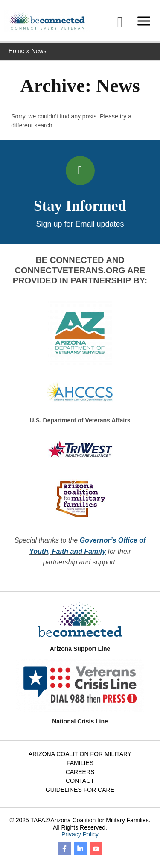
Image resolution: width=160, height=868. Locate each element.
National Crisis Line (80, 721)
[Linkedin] (80, 849)
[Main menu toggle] (144, 21)
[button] (120, 22)
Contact (80, 781)
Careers (80, 772)
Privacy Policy (80, 834)
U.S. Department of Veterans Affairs (80, 420)
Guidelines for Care (80, 790)
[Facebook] (64, 849)
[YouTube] (96, 849)
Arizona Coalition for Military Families (80, 758)
